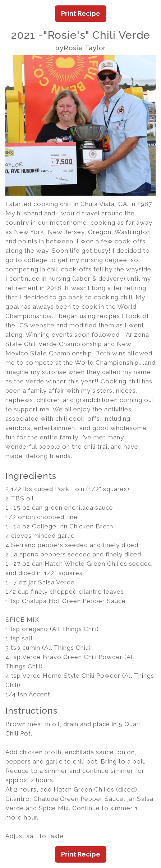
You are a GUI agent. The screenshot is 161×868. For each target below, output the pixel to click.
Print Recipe (81, 13)
